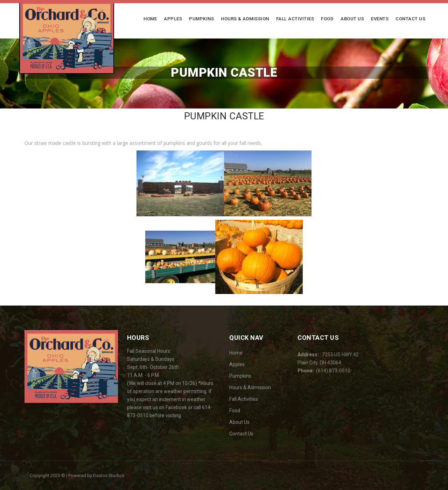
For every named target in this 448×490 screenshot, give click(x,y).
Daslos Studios (109, 475)
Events (380, 19)
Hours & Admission (245, 19)
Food (327, 19)
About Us (352, 19)
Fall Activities (295, 19)
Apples (173, 19)
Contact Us (410, 19)
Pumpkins (201, 19)
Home (150, 19)
